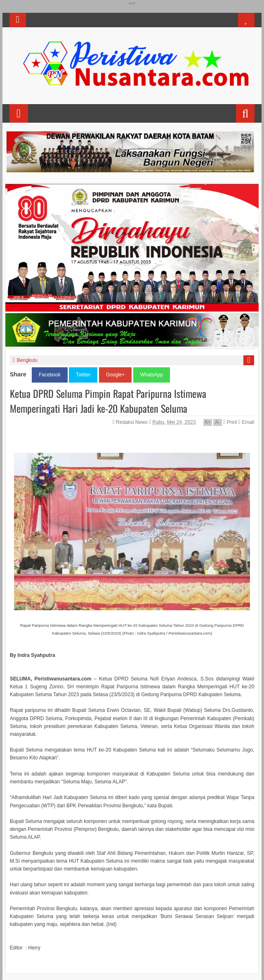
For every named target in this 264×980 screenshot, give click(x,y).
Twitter (83, 375)
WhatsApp (152, 375)
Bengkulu (27, 360)
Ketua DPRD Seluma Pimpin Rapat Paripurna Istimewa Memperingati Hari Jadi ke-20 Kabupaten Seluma (108, 401)
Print (230, 422)
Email (246, 422)
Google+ (115, 375)
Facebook (50, 375)
